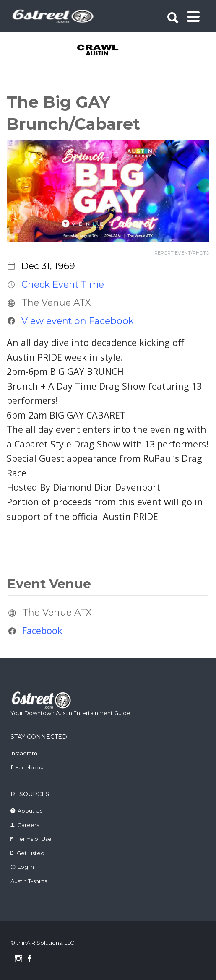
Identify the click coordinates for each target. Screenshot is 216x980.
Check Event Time (63, 284)
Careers (28, 825)
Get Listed (31, 853)
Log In (26, 867)
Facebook (42, 631)
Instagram (24, 753)
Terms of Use (34, 839)
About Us (30, 811)
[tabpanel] (109, 51)
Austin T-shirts (29, 881)
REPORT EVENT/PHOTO (182, 253)
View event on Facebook (78, 321)
